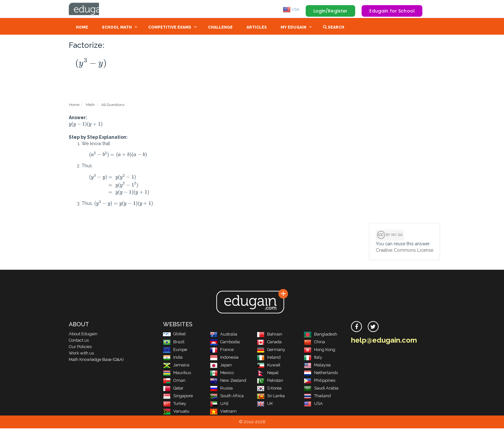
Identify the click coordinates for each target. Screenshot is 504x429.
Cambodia (225, 342)
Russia (221, 389)
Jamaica (176, 366)
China (314, 342)
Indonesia (224, 358)
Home (82, 28)
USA (291, 9)
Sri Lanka (271, 396)
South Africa (227, 396)
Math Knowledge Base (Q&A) (96, 360)
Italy (313, 358)
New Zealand (228, 381)
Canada (269, 342)
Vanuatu (176, 412)
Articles (257, 28)
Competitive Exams (170, 28)
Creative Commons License (405, 251)
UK (265, 404)
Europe (175, 350)
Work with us (81, 354)
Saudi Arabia (321, 389)
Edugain (93, 9)
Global (174, 334)
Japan (221, 366)
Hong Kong (319, 350)
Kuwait (269, 366)
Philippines (319, 381)
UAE (219, 404)
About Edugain (83, 334)
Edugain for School (392, 11)
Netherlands (321, 373)
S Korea (269, 389)
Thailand (317, 396)
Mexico (222, 373)
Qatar (173, 389)
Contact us (79, 341)
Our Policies (80, 347)
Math (90, 105)
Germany (271, 350)
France (222, 350)
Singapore (178, 396)
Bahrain (270, 335)
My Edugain (293, 28)
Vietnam (223, 412)
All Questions (113, 105)
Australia (224, 335)
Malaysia (317, 366)
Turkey (175, 404)
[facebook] (356, 327)
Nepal (268, 373)
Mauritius (177, 373)
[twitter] (373, 327)
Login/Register (331, 11)
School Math (117, 28)
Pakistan (270, 381)
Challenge (220, 28)
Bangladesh (320, 335)
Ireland (269, 358)
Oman (174, 381)
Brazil (174, 342)
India (173, 358)
